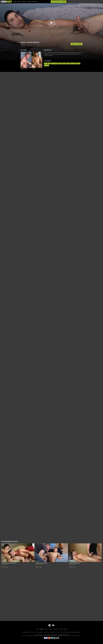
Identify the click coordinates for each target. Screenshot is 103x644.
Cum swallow (54, 63)
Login (53, 2)
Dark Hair (46, 65)
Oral (49, 63)
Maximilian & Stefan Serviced (9, 563)
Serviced (3, 566)
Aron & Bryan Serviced (75, 563)
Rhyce (42, 564)
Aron (75, 564)
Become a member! (77, 44)
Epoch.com (28, 636)
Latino (46, 63)
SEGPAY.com (61, 636)
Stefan (34, 69)
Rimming (68, 63)
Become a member (61, 2)
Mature (63, 63)
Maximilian (4, 564)
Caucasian (73, 63)
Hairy (59, 63)
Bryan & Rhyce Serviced (41, 563)
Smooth (78, 63)
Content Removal (78, 636)
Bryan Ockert (24, 69)
